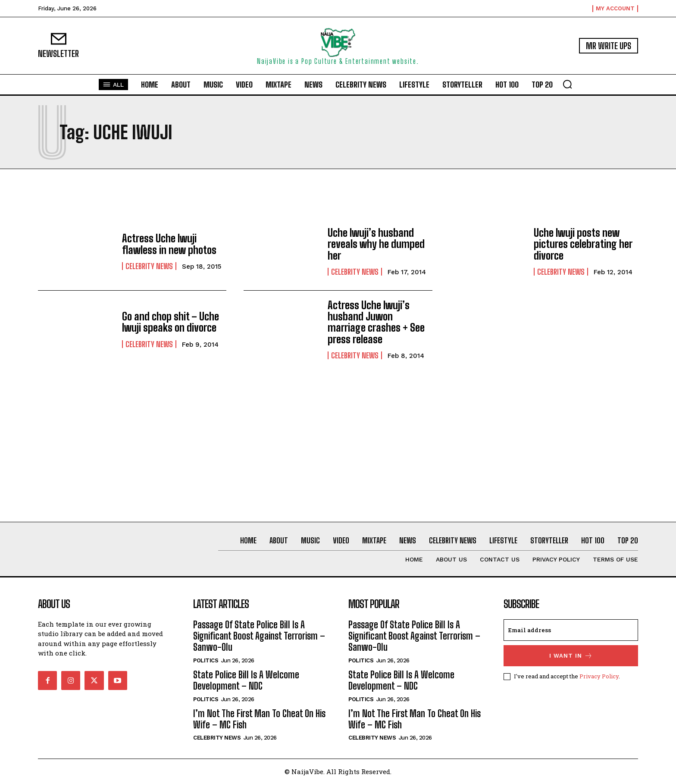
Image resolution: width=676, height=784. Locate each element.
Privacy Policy (599, 676)
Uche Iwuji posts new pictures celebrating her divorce (583, 244)
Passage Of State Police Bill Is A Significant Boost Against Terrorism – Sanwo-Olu (259, 636)
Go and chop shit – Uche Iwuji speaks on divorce (171, 322)
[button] (567, 84)
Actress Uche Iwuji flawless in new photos (169, 244)
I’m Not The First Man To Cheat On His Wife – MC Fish (259, 719)
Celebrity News (149, 266)
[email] (571, 630)
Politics (206, 660)
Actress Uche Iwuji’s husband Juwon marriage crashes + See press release (376, 322)
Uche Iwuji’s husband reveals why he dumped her (376, 244)
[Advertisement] (338, 458)
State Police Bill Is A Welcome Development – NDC (246, 680)
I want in (571, 656)
